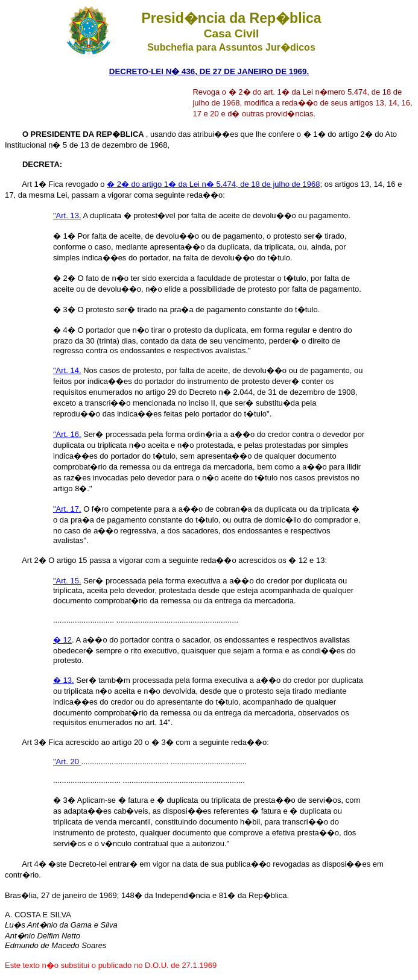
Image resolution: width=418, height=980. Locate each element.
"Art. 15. (67, 581)
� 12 (62, 640)
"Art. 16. (67, 434)
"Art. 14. (67, 370)
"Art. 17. (67, 509)
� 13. (64, 680)
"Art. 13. (67, 215)
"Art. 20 (67, 762)
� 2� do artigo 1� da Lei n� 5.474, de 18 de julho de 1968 (213, 184)
